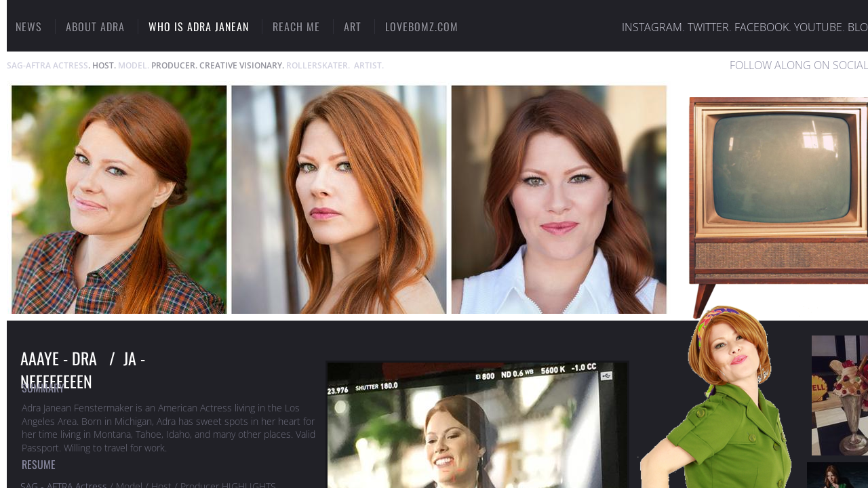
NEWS (29, 26)
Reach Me (296, 26)
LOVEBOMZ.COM (422, 26)
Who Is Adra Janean (199, 26)
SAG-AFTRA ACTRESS (47, 65)
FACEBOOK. (763, 27)
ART (353, 26)
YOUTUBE (818, 27)
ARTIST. (369, 65)
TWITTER (708, 27)
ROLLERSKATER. (318, 65)
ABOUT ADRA (95, 26)
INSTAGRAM (652, 27)
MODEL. (134, 65)
